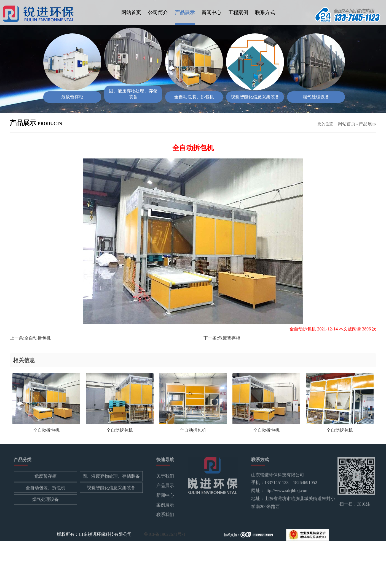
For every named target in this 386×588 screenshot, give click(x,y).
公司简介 (158, 12)
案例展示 (165, 506)
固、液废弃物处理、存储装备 (111, 477)
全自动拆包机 (37, 338)
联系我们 (165, 516)
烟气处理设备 (45, 500)
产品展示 (185, 12)
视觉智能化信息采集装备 (111, 489)
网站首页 (131, 12)
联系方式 (265, 12)
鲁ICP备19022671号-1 (165, 534)
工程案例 (238, 12)
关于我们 (165, 477)
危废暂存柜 (229, 338)
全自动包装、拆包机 (45, 489)
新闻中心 (211, 12)
